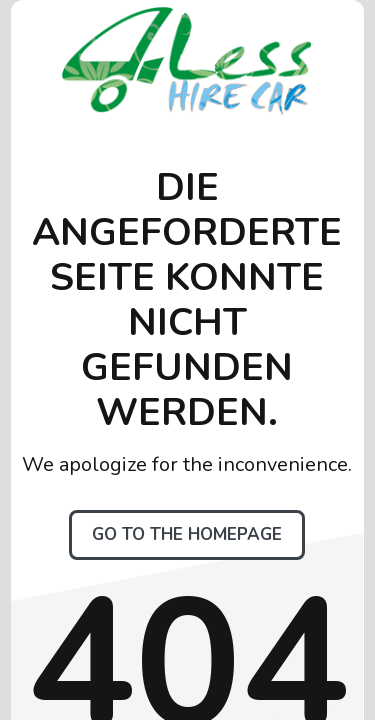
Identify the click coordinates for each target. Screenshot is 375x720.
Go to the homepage (187, 534)
